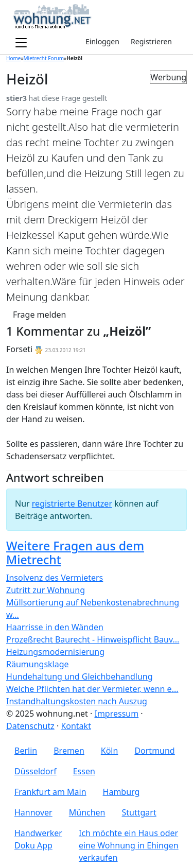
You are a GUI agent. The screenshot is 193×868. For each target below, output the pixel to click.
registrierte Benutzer (72, 504)
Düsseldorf (36, 771)
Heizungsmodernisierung (55, 652)
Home (13, 58)
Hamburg (121, 792)
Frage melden (39, 315)
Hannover (33, 812)
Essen (84, 771)
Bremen (69, 751)
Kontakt (76, 726)
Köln (110, 751)
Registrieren (151, 41)
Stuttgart (139, 812)
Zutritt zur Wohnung (46, 590)
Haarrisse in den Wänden (55, 627)
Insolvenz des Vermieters (55, 578)
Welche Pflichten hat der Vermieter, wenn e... (92, 689)
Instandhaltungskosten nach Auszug (77, 701)
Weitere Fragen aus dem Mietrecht (75, 553)
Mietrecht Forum (44, 58)
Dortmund (154, 751)
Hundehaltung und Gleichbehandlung (80, 676)
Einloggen (102, 41)
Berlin (26, 751)
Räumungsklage (38, 664)
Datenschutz (30, 726)
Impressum (116, 714)
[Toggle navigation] (21, 43)
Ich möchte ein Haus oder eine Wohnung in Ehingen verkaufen (129, 845)
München (87, 812)
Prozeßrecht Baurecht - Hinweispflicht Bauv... (93, 639)
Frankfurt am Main (50, 792)
